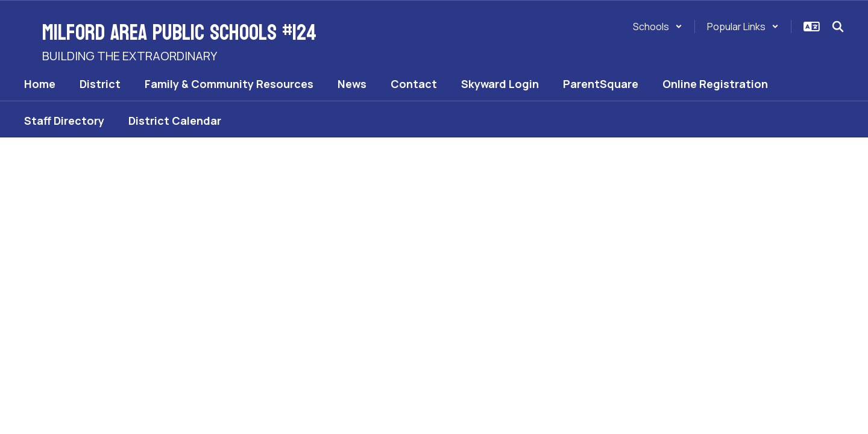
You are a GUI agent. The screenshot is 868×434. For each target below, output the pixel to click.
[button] (658, 27)
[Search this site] (838, 27)
